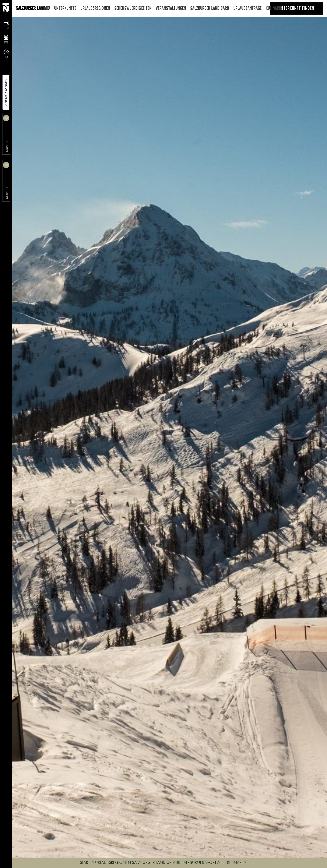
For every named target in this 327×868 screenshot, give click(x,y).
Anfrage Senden (6, 92)
